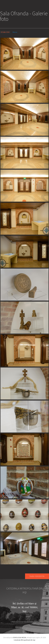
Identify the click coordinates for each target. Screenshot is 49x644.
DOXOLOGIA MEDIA (20, 638)
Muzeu (15, 32)
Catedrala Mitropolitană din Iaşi (24, 640)
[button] (24, 54)
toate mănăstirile (37, 576)
